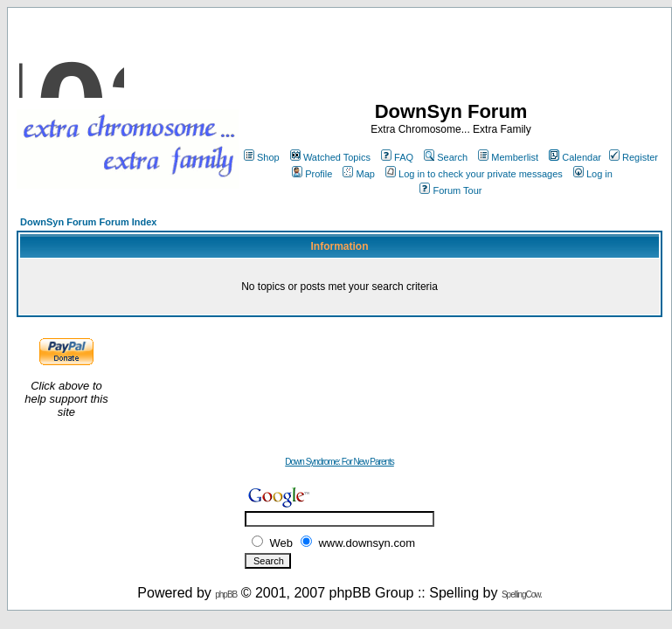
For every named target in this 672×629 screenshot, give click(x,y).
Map (358, 174)
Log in (593, 174)
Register (634, 157)
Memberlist (508, 157)
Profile (312, 174)
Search (446, 157)
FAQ (397, 157)
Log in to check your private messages (474, 174)
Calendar (575, 157)
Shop (262, 157)
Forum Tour (450, 190)
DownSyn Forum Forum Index (88, 222)
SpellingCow (521, 594)
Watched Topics (330, 157)
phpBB (226, 594)
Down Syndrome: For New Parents (339, 462)
